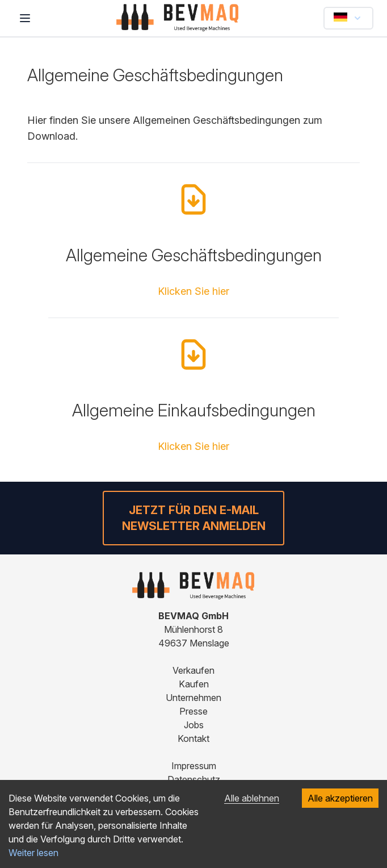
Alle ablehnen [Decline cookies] (252, 798)
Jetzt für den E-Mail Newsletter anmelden (194, 518)
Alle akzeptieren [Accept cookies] (340, 798)
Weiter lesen (33, 853)
